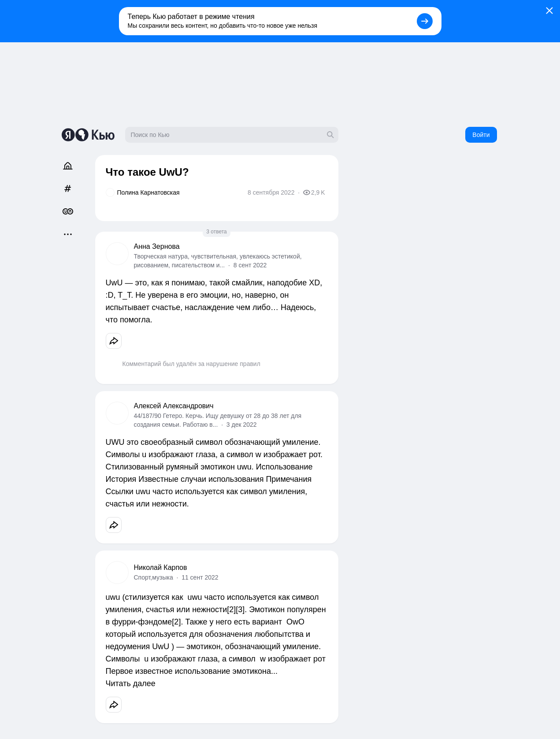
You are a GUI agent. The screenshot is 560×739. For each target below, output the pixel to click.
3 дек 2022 (242, 425)
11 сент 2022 (200, 577)
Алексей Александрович (174, 406)
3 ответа (216, 232)
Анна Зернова (157, 246)
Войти (481, 135)
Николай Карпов (161, 567)
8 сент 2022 (250, 265)
